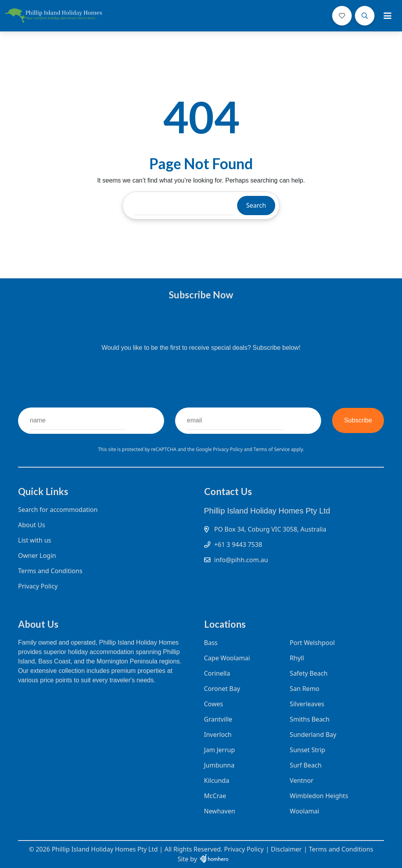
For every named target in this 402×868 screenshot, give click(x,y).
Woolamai (304, 811)
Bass (211, 643)
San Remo (304, 689)
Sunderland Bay (313, 735)
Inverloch (218, 735)
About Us (32, 525)
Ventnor (301, 780)
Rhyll (297, 658)
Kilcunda (217, 780)
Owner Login (37, 556)
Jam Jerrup (220, 750)
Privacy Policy (228, 449)
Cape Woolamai (227, 658)
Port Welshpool (312, 643)
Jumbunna (219, 765)
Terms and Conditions (50, 571)
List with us (35, 540)
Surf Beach (306, 765)
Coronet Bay (222, 689)
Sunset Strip (307, 750)
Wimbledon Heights (319, 796)
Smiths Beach (310, 719)
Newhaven (220, 811)
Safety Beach (309, 673)
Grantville (218, 719)
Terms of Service (272, 449)
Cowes (214, 704)
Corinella (217, 673)
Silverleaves (307, 704)
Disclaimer (286, 849)
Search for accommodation (58, 510)
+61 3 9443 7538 (238, 545)
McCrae (215, 796)
